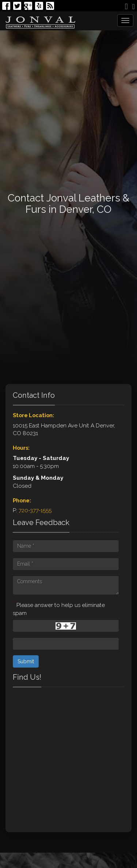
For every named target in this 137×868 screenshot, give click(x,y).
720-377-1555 (35, 510)
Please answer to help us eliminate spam (59, 608)
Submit (26, 661)
